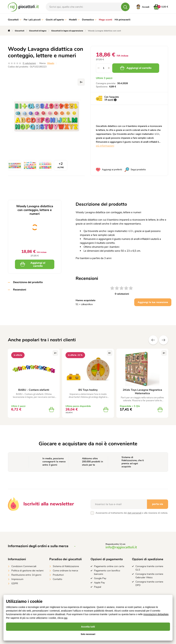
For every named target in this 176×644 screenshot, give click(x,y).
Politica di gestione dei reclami (27, 571)
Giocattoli (15, 20)
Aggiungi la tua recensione (153, 302)
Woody (51, 63)
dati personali (134, 513)
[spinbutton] (104, 68)
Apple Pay (99, 583)
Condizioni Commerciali (24, 566)
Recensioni (20, 290)
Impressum (17, 579)
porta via (158, 504)
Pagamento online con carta (109, 566)
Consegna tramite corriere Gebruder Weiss (149, 576)
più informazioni (105, 146)
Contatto (57, 579)
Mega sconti (106, 20)
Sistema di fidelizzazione (66, 566)
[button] (109, 68)
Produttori (58, 575)
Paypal (98, 587)
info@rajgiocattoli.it (121, 547)
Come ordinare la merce (65, 571)
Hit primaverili (123, 20)
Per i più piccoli (34, 20)
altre (163, 340)
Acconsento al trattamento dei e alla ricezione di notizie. (132, 513)
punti (111, 100)
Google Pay (100, 578)
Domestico (89, 20)
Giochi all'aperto (56, 20)
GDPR (15, 583)
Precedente (153, 340)
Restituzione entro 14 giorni (26, 575)
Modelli (74, 20)
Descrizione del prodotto (28, 282)
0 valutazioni (29, 63)
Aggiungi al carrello (136, 68)
